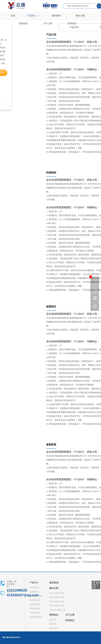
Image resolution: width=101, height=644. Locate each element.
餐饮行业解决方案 (57, 597)
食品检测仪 (34, 592)
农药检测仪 (34, 587)
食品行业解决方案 (57, 593)
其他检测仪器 (35, 600)
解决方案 (54, 588)
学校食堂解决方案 (57, 601)
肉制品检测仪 (35, 608)
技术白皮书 (54, 628)
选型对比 (53, 624)
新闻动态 (54, 615)
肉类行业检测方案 (57, 606)
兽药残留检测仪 (36, 596)
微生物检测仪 (35, 604)
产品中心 (34, 583)
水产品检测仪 (35, 613)
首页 (13, 16)
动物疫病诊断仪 (36, 617)
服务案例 (54, 583)
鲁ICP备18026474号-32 (11, 637)
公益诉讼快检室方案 (58, 610)
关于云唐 (70, 615)
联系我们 (70, 620)
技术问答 (53, 620)
